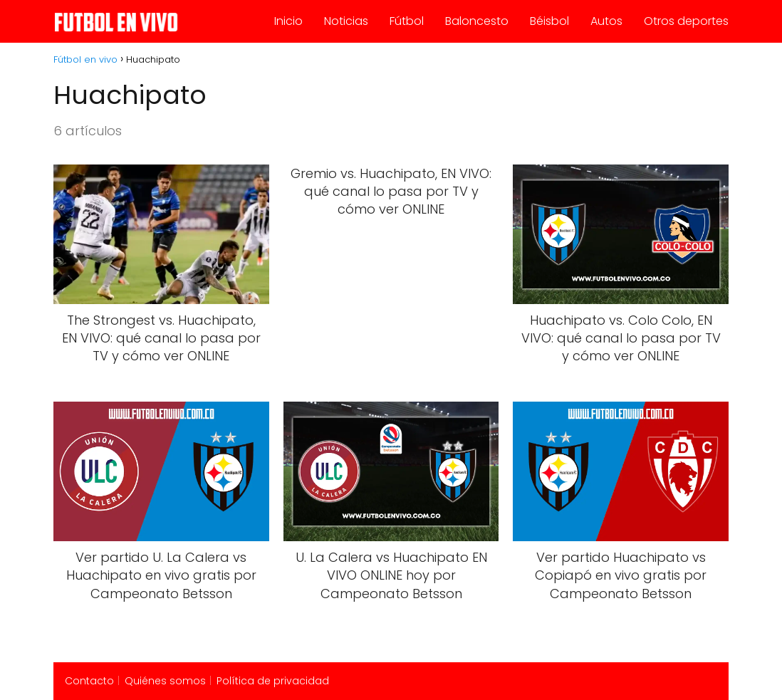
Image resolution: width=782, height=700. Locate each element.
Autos (606, 21)
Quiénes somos (165, 681)
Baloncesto (477, 21)
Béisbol (549, 21)
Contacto (89, 681)
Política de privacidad (273, 681)
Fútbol (407, 21)
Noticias (346, 21)
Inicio (288, 21)
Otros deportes (686, 21)
